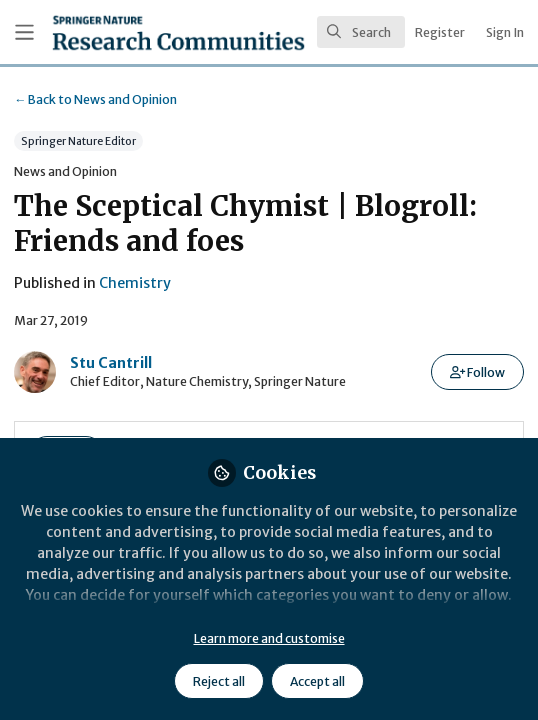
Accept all (317, 681)
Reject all (219, 681)
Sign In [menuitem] (505, 32)
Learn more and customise (269, 638)
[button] (477, 372)
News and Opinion (95, 99)
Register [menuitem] (440, 32)
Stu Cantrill (111, 363)
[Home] (124, 32)
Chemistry (135, 283)
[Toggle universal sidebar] (24, 32)
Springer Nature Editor (78, 141)
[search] (361, 32)
